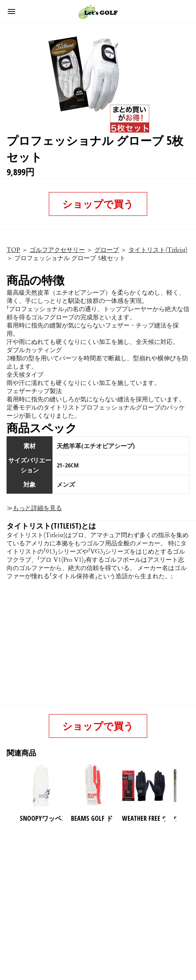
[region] (96, 889)
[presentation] (183, 786)
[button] (11, 11)
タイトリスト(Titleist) (158, 250)
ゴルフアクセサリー (57, 250)
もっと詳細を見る (37, 508)
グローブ (107, 250)
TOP (13, 250)
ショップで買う (98, 204)
